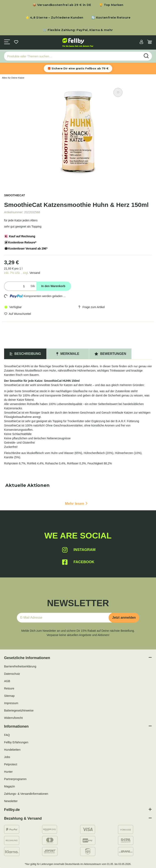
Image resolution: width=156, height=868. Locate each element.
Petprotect (11, 764)
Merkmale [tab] (68, 354)
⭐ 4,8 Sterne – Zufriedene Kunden (54, 18)
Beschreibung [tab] (25, 354)
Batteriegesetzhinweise (19, 710)
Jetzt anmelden (124, 618)
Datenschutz (12, 674)
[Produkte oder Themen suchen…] (72, 56)
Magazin (10, 786)
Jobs (7, 757)
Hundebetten (12, 750)
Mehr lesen (76, 504)
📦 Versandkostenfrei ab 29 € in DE (62, 5)
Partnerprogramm (15, 779)
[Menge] (16, 286)
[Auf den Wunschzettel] (118, 92)
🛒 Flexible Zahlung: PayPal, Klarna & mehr (78, 30)
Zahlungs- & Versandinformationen (26, 794)
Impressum (11, 703)
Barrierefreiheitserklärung (20, 666)
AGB (7, 681)
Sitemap (9, 696)
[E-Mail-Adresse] (64, 618)
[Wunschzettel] (16, 42)
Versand (35, 273)
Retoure (9, 688)
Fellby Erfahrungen (16, 742)
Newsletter (11, 801)
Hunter (8, 772)
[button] (141, 42)
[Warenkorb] (150, 42)
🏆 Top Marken (111, 5)
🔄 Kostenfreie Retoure (111, 18)
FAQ (7, 735)
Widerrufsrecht (13, 718)
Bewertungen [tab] (110, 354)
